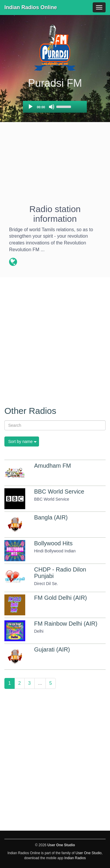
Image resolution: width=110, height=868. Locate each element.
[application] (55, 107)
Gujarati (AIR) (52, 649)
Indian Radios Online (31, 7)
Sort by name (20, 442)
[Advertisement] (55, 165)
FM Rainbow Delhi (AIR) (66, 624)
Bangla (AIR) (51, 517)
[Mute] (52, 107)
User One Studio (89, 853)
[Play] (31, 107)
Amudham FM (53, 466)
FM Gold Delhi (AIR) (60, 598)
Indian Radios (75, 858)
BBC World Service (59, 492)
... (40, 683)
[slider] (65, 106)
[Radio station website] (13, 263)
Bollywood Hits (53, 543)
